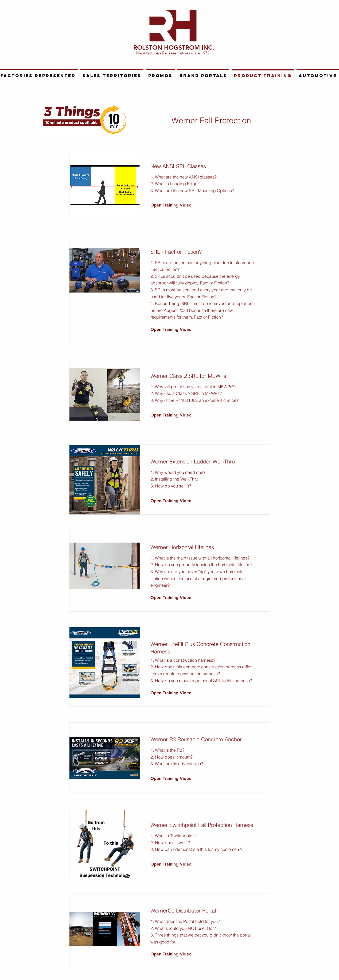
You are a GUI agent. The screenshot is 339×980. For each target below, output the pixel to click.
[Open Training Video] (171, 205)
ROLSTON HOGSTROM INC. (174, 47)
